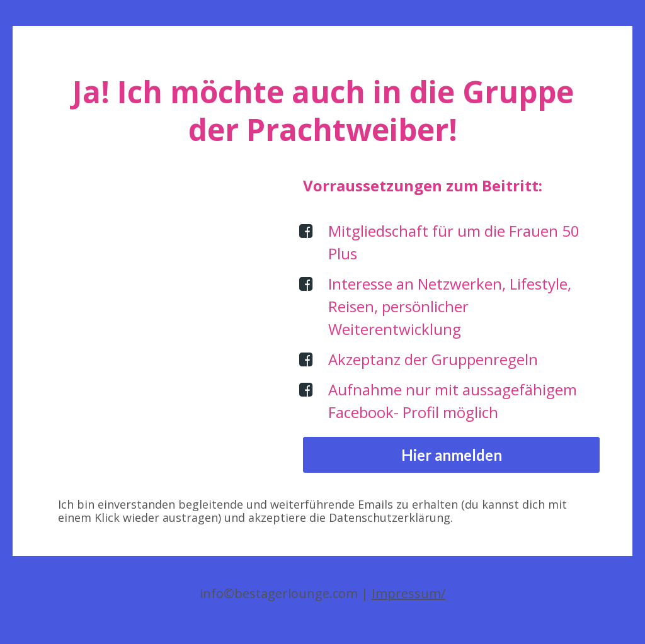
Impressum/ (408, 593)
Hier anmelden (452, 455)
